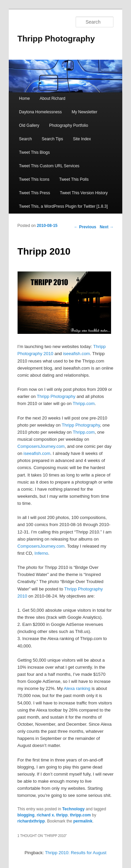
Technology (73, 809)
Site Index (82, 139)
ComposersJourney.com (41, 446)
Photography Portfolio (68, 125)
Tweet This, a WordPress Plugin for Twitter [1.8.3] (63, 206)
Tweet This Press (34, 193)
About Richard (52, 98)
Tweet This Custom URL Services (49, 166)
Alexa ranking (77, 688)
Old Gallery (29, 125)
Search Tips (52, 139)
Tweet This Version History (84, 193)
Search (25, 139)
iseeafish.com (76, 354)
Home (24, 98)
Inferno (41, 553)
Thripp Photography (56, 39)
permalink (83, 821)
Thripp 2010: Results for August (76, 853)
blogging (26, 815)
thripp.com (80, 815)
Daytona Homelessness (40, 112)
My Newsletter (84, 112)
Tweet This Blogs (34, 152)
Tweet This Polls (74, 179)
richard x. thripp (52, 815)
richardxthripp (31, 821)
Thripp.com (84, 403)
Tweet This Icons (34, 179)
